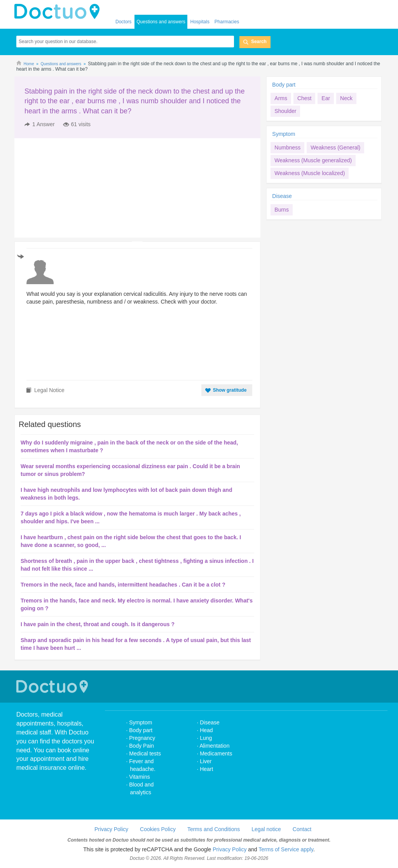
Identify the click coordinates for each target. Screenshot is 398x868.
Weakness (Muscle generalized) (313, 160)
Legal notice (266, 829)
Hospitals (200, 22)
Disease (282, 196)
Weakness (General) (335, 148)
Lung (206, 738)
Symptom (284, 134)
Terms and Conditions (214, 829)
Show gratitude (230, 390)
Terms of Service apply (286, 849)
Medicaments (216, 753)
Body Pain (141, 746)
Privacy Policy (111, 829)
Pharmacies (227, 22)
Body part (284, 85)
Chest (305, 98)
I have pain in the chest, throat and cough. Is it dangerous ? (98, 624)
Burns (282, 210)
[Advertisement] (74, 188)
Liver (206, 761)
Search (259, 42)
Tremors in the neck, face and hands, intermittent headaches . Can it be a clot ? (123, 585)
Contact (302, 829)
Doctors (123, 22)
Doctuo (53, 687)
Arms (281, 98)
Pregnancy (142, 738)
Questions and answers (161, 22)
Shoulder (285, 111)
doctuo (59, 12)
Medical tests (145, 753)
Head (207, 730)
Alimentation (214, 746)
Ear (326, 98)
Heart (206, 769)
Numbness (287, 148)
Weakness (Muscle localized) (310, 173)
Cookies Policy (158, 829)
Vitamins (139, 777)
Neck (346, 98)
